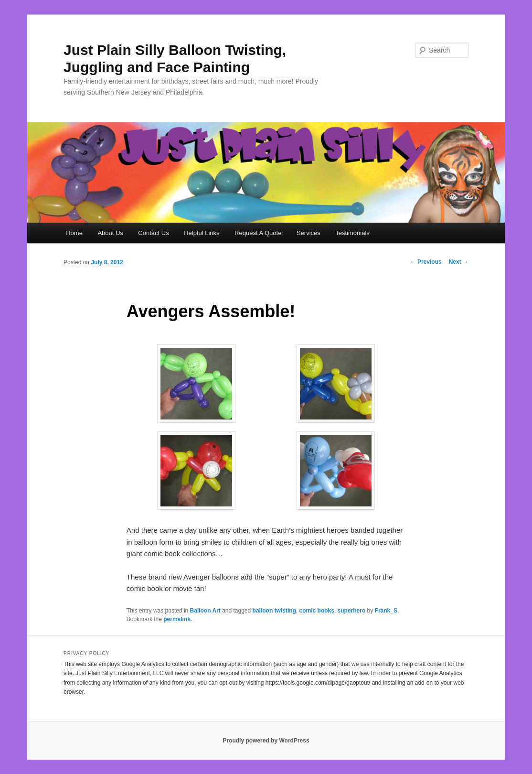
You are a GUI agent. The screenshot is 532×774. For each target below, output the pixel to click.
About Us (110, 233)
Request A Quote (258, 233)
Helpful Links (202, 233)
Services (309, 233)
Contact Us (153, 233)
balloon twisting (274, 611)
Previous (426, 262)
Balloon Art (205, 611)
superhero (352, 611)
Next (459, 262)
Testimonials (352, 233)
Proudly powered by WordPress (266, 741)
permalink (177, 619)
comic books (317, 611)
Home (74, 233)
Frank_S (386, 611)
